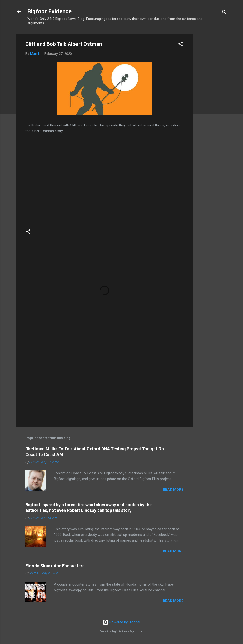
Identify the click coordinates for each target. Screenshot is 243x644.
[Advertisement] (212, 105)
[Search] (224, 13)
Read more (173, 490)
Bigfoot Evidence (49, 11)
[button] (181, 45)
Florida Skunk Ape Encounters (55, 566)
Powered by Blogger (122, 622)
